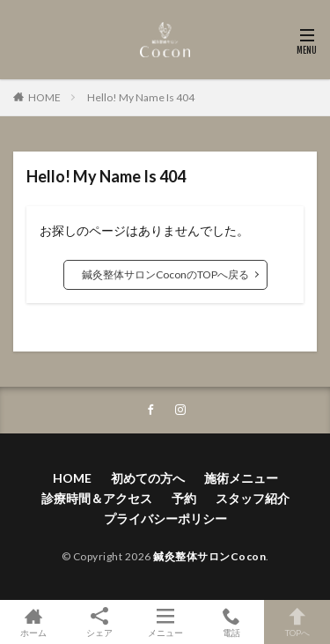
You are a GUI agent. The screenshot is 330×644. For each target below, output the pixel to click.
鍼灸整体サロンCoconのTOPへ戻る (165, 274)
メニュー (165, 622)
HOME (44, 97)
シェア (99, 622)
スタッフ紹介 (253, 498)
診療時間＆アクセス (97, 498)
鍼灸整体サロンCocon (209, 556)
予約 (184, 498)
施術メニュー (241, 478)
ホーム (33, 622)
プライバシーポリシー (165, 518)
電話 (231, 622)
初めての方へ (148, 478)
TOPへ (297, 622)
